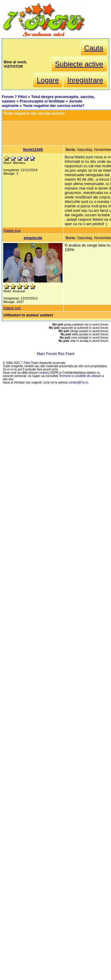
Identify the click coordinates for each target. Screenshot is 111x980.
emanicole (33, 238)
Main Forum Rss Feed (55, 354)
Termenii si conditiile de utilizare (80, 376)
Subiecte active (79, 64)
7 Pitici (26, 363)
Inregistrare (85, 80)
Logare (48, 80)
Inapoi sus (12, 230)
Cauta (94, 48)
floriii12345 (33, 150)
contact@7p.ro (78, 382)
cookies (44, 373)
